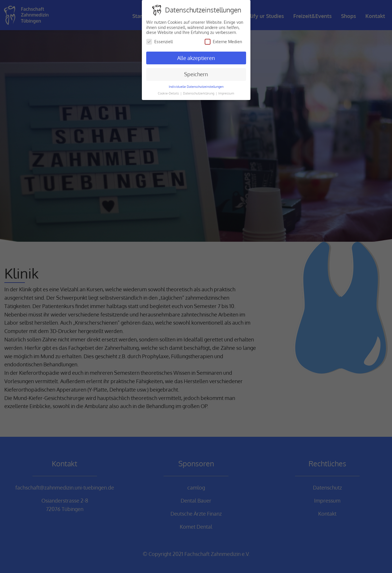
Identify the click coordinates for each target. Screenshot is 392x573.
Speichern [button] (196, 74)
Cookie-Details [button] (169, 93)
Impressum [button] (226, 93)
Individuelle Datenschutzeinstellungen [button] (196, 87)
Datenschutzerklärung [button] (199, 93)
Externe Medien (223, 42)
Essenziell (160, 42)
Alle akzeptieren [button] (196, 58)
